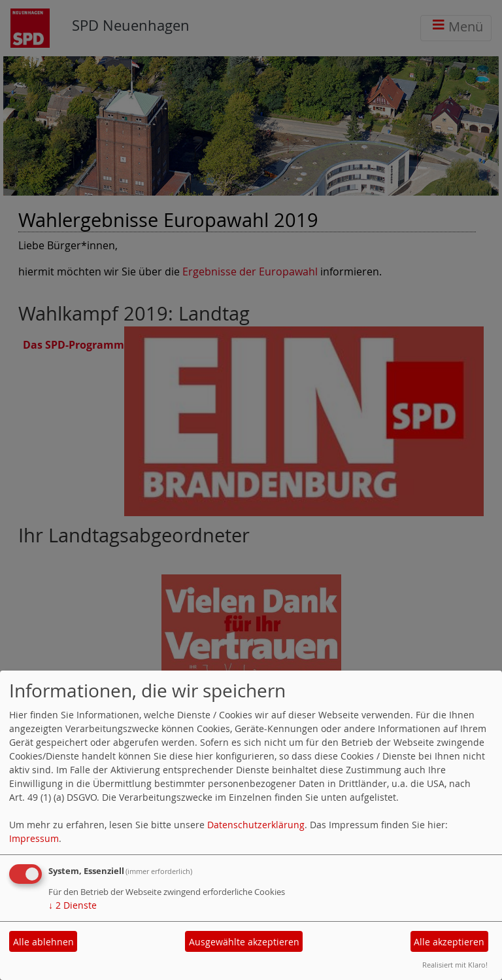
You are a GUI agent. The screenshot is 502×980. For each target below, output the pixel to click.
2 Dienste (73, 905)
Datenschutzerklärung (256, 825)
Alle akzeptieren (449, 942)
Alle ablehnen (43, 942)
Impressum (34, 838)
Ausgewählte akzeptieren (244, 942)
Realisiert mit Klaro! (455, 965)
